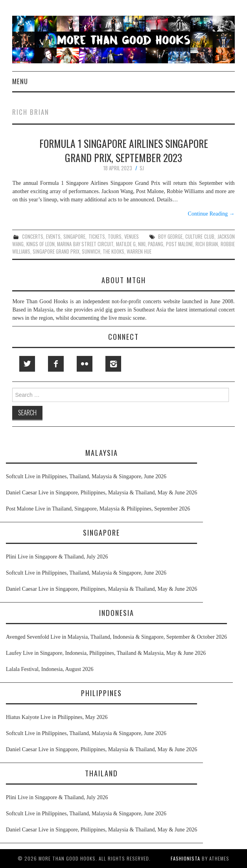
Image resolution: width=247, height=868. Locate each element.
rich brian (207, 244)
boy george (170, 237)
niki (142, 244)
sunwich (91, 252)
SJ (142, 168)
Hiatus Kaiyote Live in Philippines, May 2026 (57, 717)
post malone (180, 244)
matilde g (126, 244)
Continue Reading (211, 214)
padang (156, 244)
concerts (33, 237)
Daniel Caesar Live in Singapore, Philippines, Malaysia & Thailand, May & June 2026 (101, 493)
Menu (20, 81)
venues (132, 237)
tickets (97, 237)
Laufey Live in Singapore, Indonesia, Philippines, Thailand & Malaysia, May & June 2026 (106, 653)
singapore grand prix (56, 252)
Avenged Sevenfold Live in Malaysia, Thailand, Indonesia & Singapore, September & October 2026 (116, 637)
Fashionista (185, 858)
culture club (200, 237)
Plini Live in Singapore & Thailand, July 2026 (57, 557)
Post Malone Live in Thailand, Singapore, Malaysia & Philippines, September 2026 (98, 509)
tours (115, 237)
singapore (74, 237)
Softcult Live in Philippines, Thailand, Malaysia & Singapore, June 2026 (86, 476)
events (53, 237)
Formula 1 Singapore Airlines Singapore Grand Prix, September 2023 (124, 150)
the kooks (113, 252)
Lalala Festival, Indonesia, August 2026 (50, 669)
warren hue (139, 252)
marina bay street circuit (85, 244)
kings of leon (41, 244)
